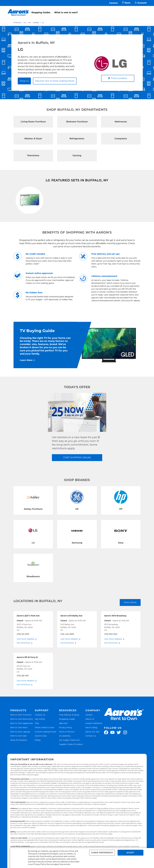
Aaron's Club (41, 751)
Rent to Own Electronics (22, 734)
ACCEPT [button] (130, 853)
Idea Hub (63, 738)
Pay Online (40, 734)
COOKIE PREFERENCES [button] (102, 853)
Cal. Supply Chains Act (69, 755)
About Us (90, 734)
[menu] (77, 10)
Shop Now (21, 227)
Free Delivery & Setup (69, 730)
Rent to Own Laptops (20, 747)
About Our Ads (92, 747)
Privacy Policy (66, 742)
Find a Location (118, 78)
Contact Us (40, 730)
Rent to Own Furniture (21, 730)
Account (141, 3)
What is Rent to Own (45, 742)
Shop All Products (19, 755)
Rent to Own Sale (18, 751)
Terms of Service (67, 747)
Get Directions (23, 658)
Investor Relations (94, 738)
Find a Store (130, 617)
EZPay (38, 755)
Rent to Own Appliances (22, 738)
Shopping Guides (41, 13)
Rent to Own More (19, 742)
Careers (114, 3)
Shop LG (24, 81)
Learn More (26, 375)
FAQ (37, 738)
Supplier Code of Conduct (71, 759)
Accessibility (65, 751)
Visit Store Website (26, 654)
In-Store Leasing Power (46, 747)
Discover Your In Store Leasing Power (55, 81)
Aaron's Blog (91, 742)
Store (126, 3)
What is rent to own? (66, 13)
